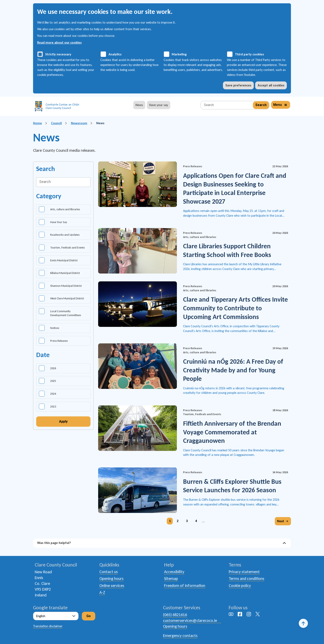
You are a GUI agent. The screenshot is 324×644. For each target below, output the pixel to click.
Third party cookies (249, 54)
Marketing (179, 54)
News (139, 105)
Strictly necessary (58, 54)
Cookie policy (240, 586)
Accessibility (174, 572)
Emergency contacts (180, 635)
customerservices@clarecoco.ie (190, 620)
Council (56, 123)
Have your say (159, 105)
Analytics (115, 54)
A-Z (102, 593)
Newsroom (79, 123)
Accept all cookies (271, 85)
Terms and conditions (247, 579)
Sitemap (171, 579)
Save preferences (238, 85)
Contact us (109, 572)
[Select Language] (56, 616)
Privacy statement (244, 572)
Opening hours (112, 579)
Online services (112, 586)
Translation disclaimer (48, 626)
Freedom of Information (185, 586)
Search (46, 169)
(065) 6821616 (175, 615)
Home (38, 123)
